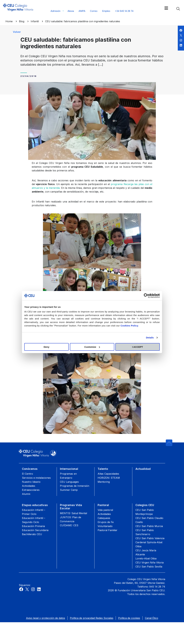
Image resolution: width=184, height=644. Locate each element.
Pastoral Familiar (107, 530)
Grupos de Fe (106, 522)
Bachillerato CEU (32, 534)
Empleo (106, 11)
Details (150, 338)
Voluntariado (105, 526)
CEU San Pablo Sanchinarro (145, 532)
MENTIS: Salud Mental (73, 513)
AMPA (82, 11)
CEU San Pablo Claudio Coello (149, 520)
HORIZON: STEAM (109, 478)
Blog (22, 21)
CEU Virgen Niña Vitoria (150, 563)
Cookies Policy (129, 326)
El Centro (27, 474)
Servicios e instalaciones (36, 478)
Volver (17, 32)
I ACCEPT (138, 347)
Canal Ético (152, 618)
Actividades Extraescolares (31, 488)
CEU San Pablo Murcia (149, 526)
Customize (92, 347)
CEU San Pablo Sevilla (149, 567)
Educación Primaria (33, 526)
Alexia (71, 11)
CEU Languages (69, 482)
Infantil (35, 21)
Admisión (55, 11)
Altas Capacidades (108, 474)
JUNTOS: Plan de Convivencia (71, 519)
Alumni (26, 494)
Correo (94, 11)
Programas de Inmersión (75, 486)
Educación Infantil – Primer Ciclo (34, 512)
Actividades (104, 514)
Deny (46, 347)
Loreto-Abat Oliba (146, 558)
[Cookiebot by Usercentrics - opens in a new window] (146, 296)
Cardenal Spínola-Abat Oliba (149, 544)
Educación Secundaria (35, 530)
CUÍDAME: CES (69, 525)
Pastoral (103, 505)
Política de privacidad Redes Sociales (92, 618)
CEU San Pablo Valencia (150, 538)
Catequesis (104, 518)
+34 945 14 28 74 (124, 11)
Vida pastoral (105, 510)
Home (9, 21)
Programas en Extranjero (68, 476)
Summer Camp (69, 490)
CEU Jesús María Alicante (146, 552)
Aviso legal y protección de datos (46, 618)
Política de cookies (129, 618)
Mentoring (104, 482)
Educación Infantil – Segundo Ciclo (34, 520)
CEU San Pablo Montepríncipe (145, 512)
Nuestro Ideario (31, 482)
